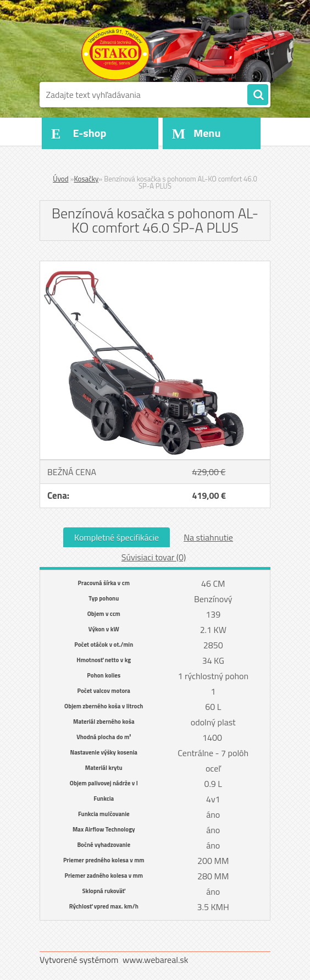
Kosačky (86, 179)
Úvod (60, 179)
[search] (258, 95)
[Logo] (115, 53)
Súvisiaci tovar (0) (154, 557)
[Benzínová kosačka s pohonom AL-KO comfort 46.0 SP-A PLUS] (155, 266)
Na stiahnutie (208, 537)
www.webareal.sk (156, 960)
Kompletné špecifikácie (117, 537)
